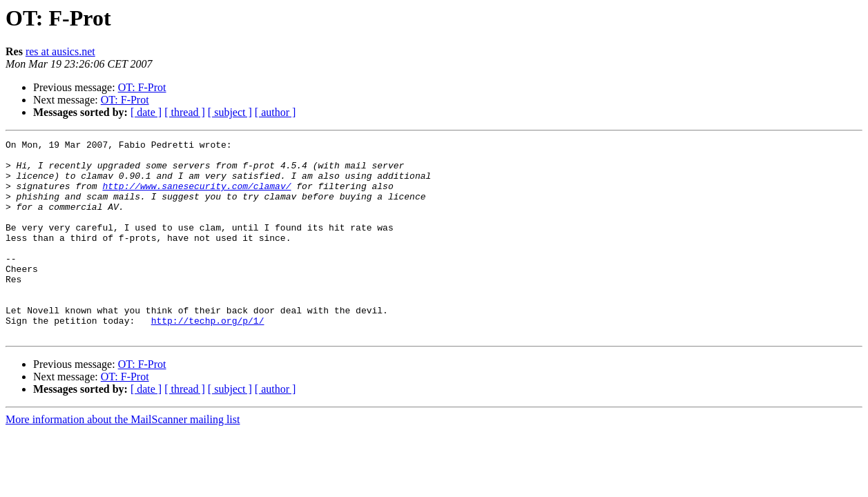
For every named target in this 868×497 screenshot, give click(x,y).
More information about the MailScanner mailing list (123, 459)
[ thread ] (185, 112)
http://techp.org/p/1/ (208, 358)
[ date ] (146, 112)
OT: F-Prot (142, 87)
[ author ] (276, 112)
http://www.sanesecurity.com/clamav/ (196, 196)
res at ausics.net (60, 51)
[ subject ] (230, 112)
